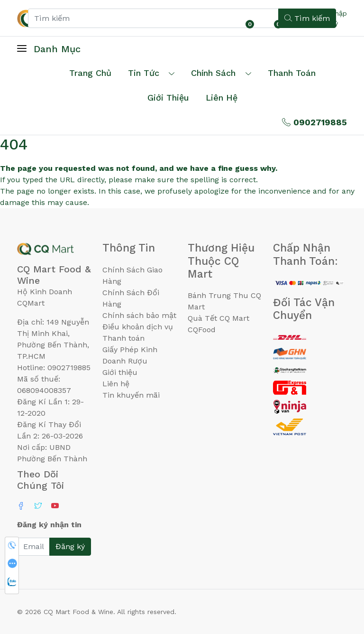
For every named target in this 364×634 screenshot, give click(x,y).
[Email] (33, 547)
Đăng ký (70, 546)
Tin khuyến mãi (131, 395)
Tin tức (144, 73)
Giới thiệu (120, 372)
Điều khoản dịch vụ (138, 327)
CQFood (202, 330)
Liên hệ (222, 98)
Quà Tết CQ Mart (218, 318)
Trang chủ (90, 73)
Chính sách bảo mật (139, 315)
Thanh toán (123, 338)
